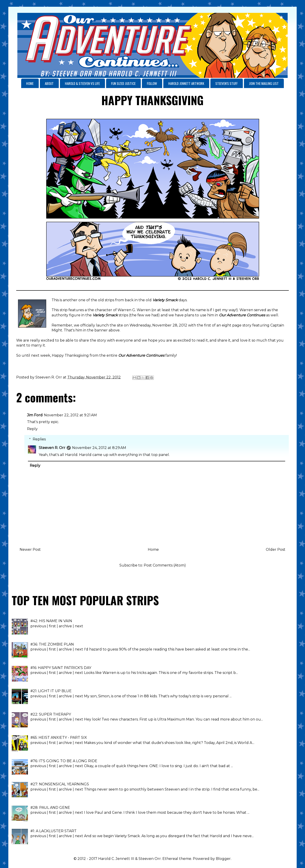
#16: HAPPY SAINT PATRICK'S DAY (61, 668)
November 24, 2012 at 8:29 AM (99, 448)
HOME (30, 83)
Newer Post (30, 550)
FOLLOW (152, 83)
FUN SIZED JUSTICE (123, 83)
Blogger (223, 859)
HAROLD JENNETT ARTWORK (186, 83)
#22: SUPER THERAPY (51, 714)
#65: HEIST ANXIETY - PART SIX (59, 738)
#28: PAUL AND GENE (50, 808)
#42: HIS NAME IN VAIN (51, 621)
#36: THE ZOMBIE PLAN (52, 644)
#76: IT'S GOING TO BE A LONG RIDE (64, 761)
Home (153, 550)
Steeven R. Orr (52, 448)
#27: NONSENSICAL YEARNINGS (60, 784)
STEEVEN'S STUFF (226, 83)
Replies (39, 439)
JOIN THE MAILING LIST (264, 83)
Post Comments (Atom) (165, 565)
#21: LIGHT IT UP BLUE (51, 691)
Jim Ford (35, 415)
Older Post (276, 550)
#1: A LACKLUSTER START (53, 831)
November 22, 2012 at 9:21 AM (70, 415)
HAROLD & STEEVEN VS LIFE (82, 83)
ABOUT (49, 83)
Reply (32, 429)
